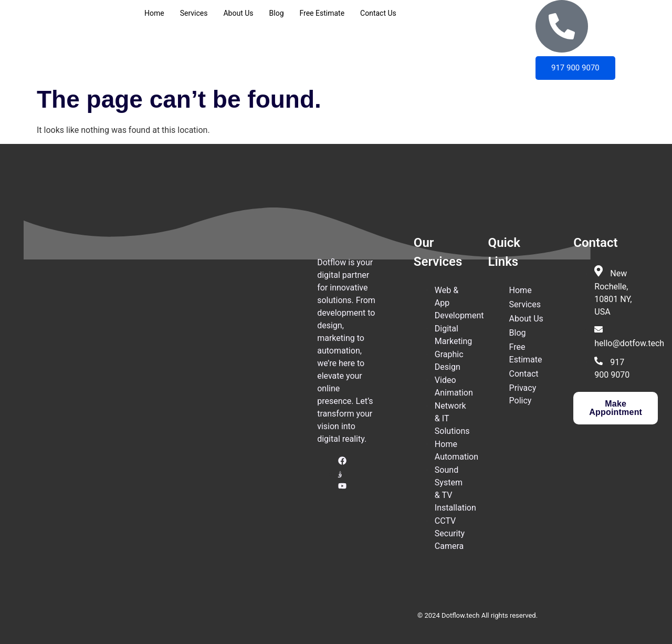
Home (154, 13)
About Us (238, 13)
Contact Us (378, 13)
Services (194, 13)
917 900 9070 (575, 68)
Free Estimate (322, 13)
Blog (277, 13)
